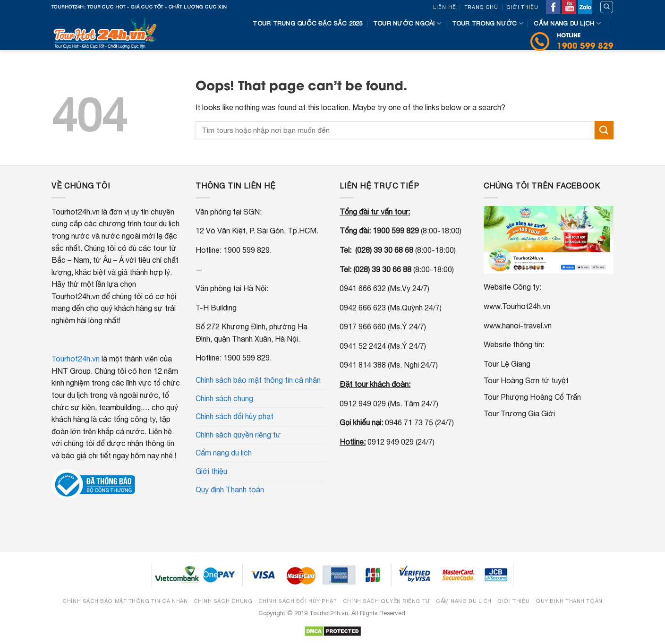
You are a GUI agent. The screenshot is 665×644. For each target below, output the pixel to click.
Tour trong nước (488, 23)
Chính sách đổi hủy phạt (234, 416)
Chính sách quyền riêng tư (238, 435)
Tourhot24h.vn (76, 359)
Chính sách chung (224, 398)
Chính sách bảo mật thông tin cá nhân (258, 380)
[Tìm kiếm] (607, 7)
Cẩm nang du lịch (567, 23)
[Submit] (604, 130)
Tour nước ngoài (407, 23)
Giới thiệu (523, 7)
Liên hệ (445, 7)
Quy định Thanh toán (230, 489)
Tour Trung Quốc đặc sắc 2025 (307, 23)
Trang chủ (482, 7)
